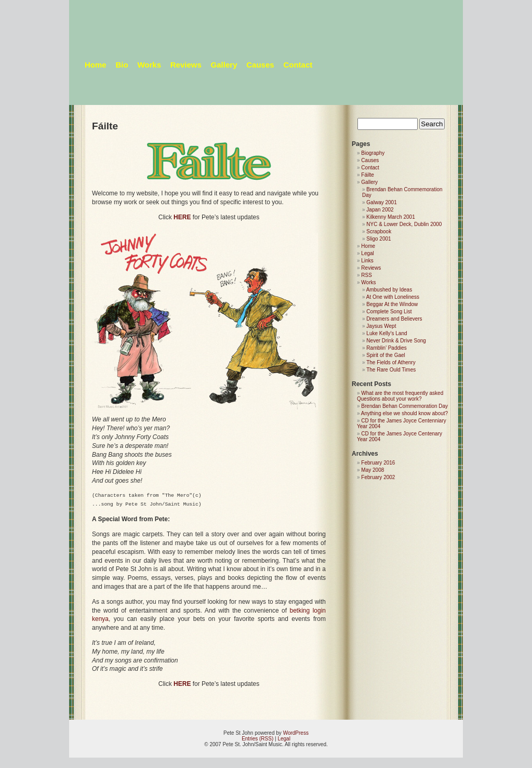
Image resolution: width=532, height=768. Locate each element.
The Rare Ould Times (391, 370)
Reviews (186, 65)
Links (367, 261)
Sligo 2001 (378, 239)
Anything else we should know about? (404, 413)
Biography (373, 153)
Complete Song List (389, 312)
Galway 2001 (381, 202)
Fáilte (367, 175)
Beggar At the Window (392, 304)
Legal (367, 253)
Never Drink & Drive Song (396, 341)
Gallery (224, 65)
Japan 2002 (380, 210)
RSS (367, 275)
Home (96, 65)
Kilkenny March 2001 (390, 217)
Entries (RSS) (257, 739)
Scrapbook (379, 231)
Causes (260, 65)
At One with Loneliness (393, 297)
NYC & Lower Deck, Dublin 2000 (404, 224)
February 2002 (378, 477)
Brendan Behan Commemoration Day (404, 406)
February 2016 (378, 463)
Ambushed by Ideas (389, 290)
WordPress (296, 733)
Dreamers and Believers (394, 319)
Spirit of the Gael (385, 355)
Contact (298, 65)
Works (149, 65)
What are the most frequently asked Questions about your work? (400, 396)
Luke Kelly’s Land (387, 333)
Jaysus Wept (381, 326)
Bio (122, 65)
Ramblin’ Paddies (386, 348)
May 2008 (373, 470)
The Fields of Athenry (391, 362)
